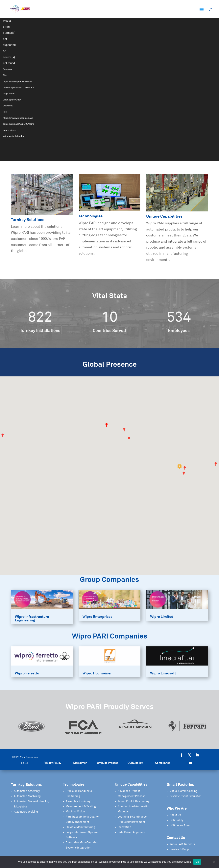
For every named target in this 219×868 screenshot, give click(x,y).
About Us (175, 815)
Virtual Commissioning (183, 791)
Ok (197, 862)
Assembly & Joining (78, 801)
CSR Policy (176, 820)
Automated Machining (27, 796)
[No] (214, 862)
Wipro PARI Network (182, 844)
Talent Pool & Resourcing (134, 801)
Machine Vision (75, 812)
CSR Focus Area (180, 825)
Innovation (124, 827)
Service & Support (181, 849)
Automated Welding (26, 812)
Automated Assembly (27, 791)
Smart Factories (180, 785)
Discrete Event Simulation (185, 796)
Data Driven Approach (131, 832)
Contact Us (176, 838)
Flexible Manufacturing (80, 827)
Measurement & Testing (81, 806)
